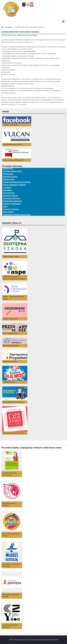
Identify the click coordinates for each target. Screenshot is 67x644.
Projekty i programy (12, 204)
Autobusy (33, 188)
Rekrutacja (8, 169)
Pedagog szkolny (33, 196)
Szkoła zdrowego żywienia (14, 185)
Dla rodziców (33, 193)
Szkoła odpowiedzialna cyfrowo (17, 182)
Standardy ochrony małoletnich (33, 215)
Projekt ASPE (9, 180)
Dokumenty (33, 190)
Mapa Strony (8, 212)
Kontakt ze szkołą (11, 209)
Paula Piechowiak (32, 35)
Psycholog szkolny (11, 199)
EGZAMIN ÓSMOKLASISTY (33, 171)
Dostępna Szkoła (33, 177)
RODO (5, 207)
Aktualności (9, 27)
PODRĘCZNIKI (8, 174)
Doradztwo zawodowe (33, 201)
